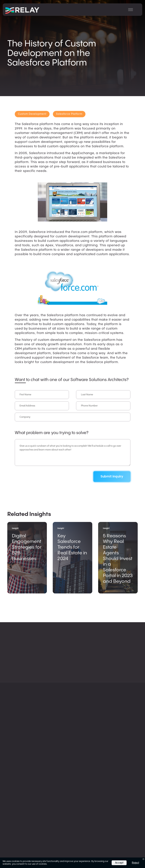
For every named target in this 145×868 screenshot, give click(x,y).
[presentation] (39, 474)
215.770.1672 (51, 762)
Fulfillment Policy (51, 784)
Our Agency (114, 660)
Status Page (49, 777)
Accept (119, 863)
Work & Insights (118, 667)
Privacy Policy (50, 773)
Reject (135, 863)
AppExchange (116, 673)
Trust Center (49, 780)
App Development (71, 660)
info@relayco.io (53, 757)
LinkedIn (112, 680)
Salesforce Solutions (27, 645)
